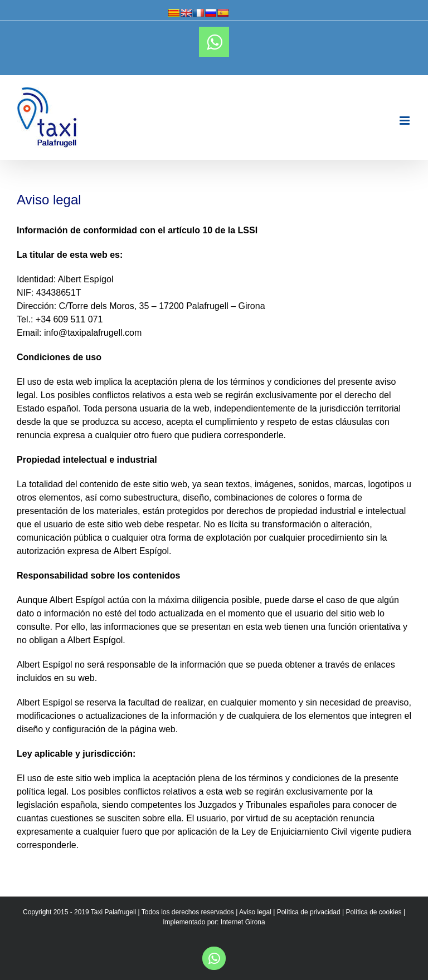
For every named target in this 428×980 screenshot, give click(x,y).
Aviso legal (255, 912)
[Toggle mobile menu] (405, 121)
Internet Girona (243, 922)
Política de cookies (374, 912)
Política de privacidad (309, 912)
